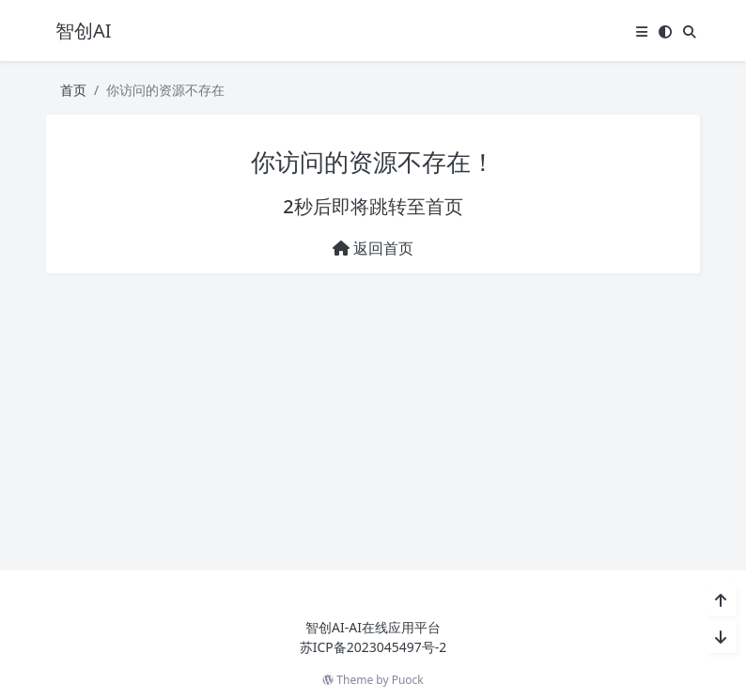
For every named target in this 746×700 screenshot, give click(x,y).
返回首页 (373, 248)
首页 (73, 90)
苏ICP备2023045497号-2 (373, 647)
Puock (408, 680)
